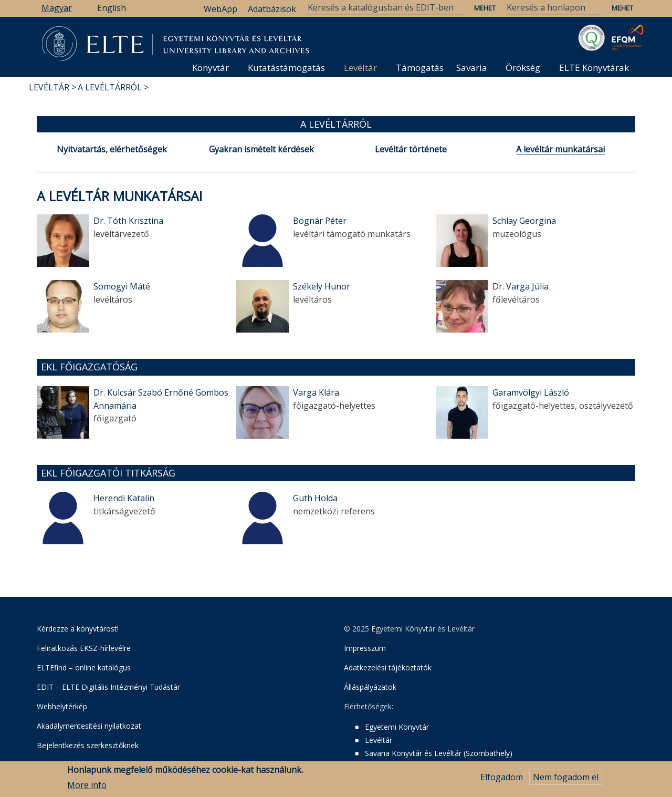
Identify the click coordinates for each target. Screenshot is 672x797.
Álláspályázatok (370, 687)
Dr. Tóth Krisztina (128, 221)
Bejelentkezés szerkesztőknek (88, 745)
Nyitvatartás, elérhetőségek (112, 149)
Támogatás (420, 68)
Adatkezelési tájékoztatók (388, 667)
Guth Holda (315, 498)
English (112, 8)
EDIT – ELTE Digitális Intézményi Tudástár (108, 687)
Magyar (57, 8)
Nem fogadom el (566, 781)
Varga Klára (316, 392)
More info (87, 788)
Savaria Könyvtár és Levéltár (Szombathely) (439, 753)
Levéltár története (411, 149)
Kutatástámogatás (286, 68)
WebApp (220, 9)
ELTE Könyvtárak (594, 68)
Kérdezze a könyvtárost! (78, 629)
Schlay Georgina (524, 221)
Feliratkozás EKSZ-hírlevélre (84, 648)
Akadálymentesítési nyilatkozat (89, 726)
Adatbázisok (272, 9)
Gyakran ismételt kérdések (261, 149)
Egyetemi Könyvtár (397, 727)
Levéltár (360, 68)
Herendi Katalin (124, 498)
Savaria (472, 68)
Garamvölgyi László (531, 392)
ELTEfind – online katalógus (84, 667)
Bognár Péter (320, 221)
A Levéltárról (110, 87)
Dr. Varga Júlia (521, 286)
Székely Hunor (322, 286)
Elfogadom (502, 781)
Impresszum (365, 648)
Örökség (523, 68)
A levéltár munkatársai (560, 149)
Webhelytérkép (62, 706)
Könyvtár (211, 68)
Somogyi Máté (122, 286)
